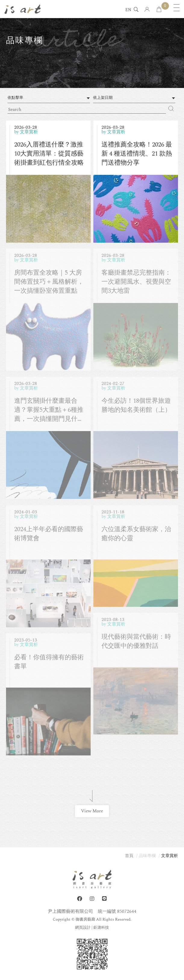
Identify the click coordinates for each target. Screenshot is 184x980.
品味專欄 (147, 856)
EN (128, 10)
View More (92, 811)
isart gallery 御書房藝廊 (23, 9)
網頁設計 (83, 928)
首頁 (129, 856)
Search (171, 109)
